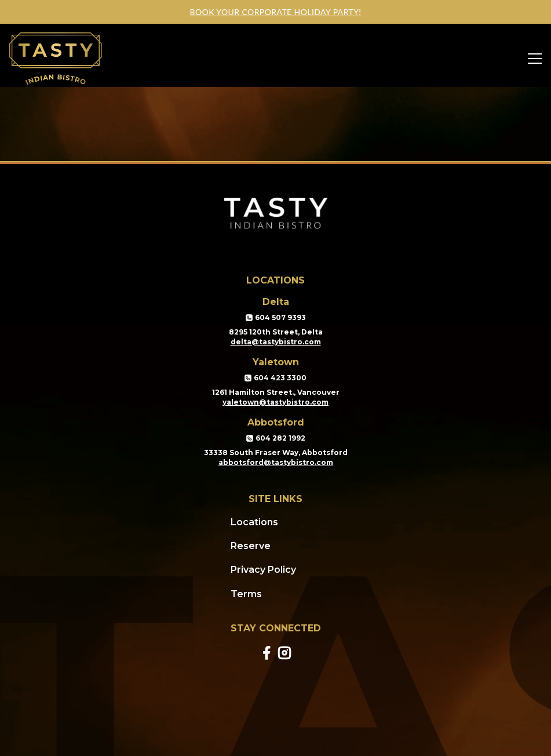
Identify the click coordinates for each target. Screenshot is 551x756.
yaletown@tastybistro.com (275, 402)
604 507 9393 (276, 318)
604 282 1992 (276, 438)
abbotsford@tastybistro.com (276, 462)
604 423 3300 (275, 378)
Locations (254, 522)
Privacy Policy (263, 570)
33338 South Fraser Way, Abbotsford (276, 452)
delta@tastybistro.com (276, 342)
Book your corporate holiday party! (275, 12)
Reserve (251, 546)
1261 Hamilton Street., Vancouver (276, 392)
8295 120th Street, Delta (276, 332)
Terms (246, 594)
